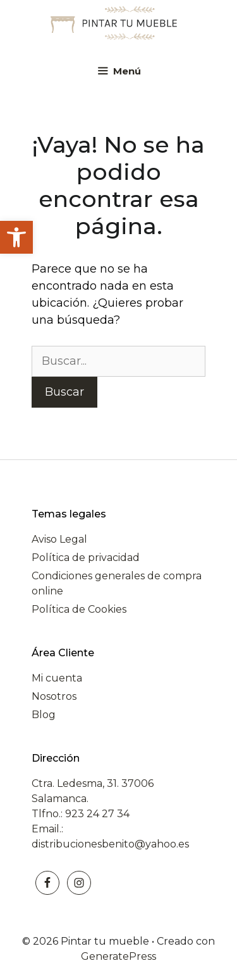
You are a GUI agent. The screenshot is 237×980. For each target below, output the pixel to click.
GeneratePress (118, 956)
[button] (16, 237)
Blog (44, 715)
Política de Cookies (79, 609)
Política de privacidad (86, 558)
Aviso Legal (59, 539)
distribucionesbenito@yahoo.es (110, 844)
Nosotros (54, 696)
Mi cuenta (57, 678)
